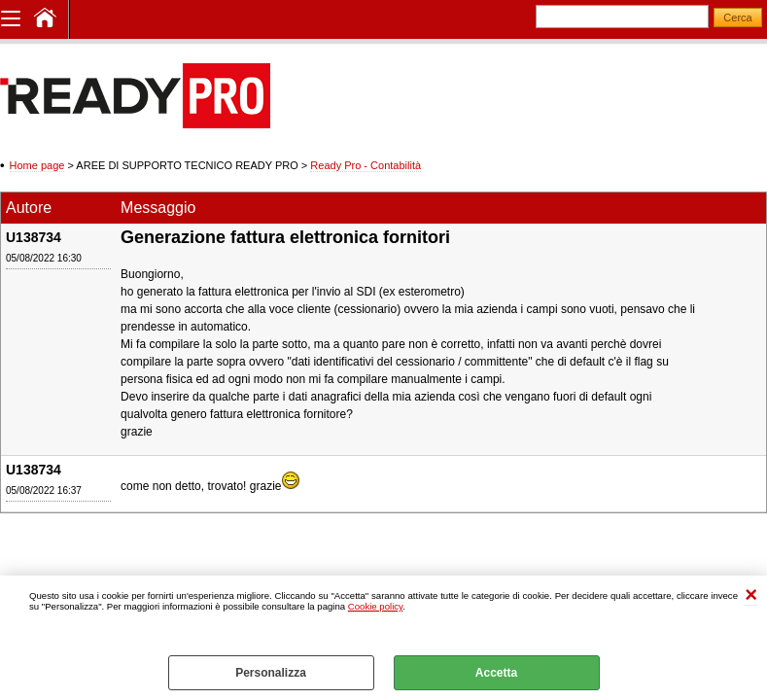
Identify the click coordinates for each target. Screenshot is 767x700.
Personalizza (271, 673)
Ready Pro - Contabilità (366, 165)
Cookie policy (375, 606)
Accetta (496, 673)
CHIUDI (751, 595)
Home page (37, 165)
